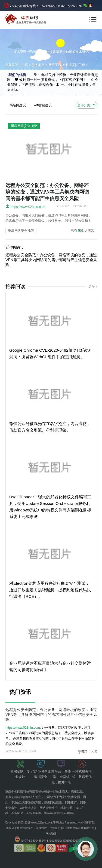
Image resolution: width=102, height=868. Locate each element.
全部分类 (86, 105)
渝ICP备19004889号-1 (35, 834)
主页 (25, 65)
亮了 (85, 752)
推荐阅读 (15, 287)
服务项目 (38, 65)
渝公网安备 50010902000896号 (68, 834)
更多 (92, 286)
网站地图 (51, 826)
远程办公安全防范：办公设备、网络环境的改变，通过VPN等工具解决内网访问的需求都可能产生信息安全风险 (47, 192)
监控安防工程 (75, 65)
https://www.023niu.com (25, 207)
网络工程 (55, 65)
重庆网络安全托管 (21, 231)
